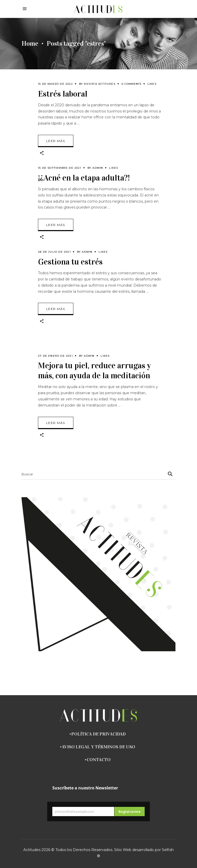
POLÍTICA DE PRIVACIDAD (98, 734)
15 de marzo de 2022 (55, 84)
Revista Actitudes (100, 84)
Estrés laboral (63, 94)
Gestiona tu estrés (70, 262)
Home (30, 44)
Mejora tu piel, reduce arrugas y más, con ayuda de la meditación (94, 371)
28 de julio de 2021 (54, 252)
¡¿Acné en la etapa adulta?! (84, 178)
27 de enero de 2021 (55, 356)
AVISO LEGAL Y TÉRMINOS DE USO (98, 747)
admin (98, 168)
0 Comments (131, 84)
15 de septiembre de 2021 (60, 168)
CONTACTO (99, 760)
